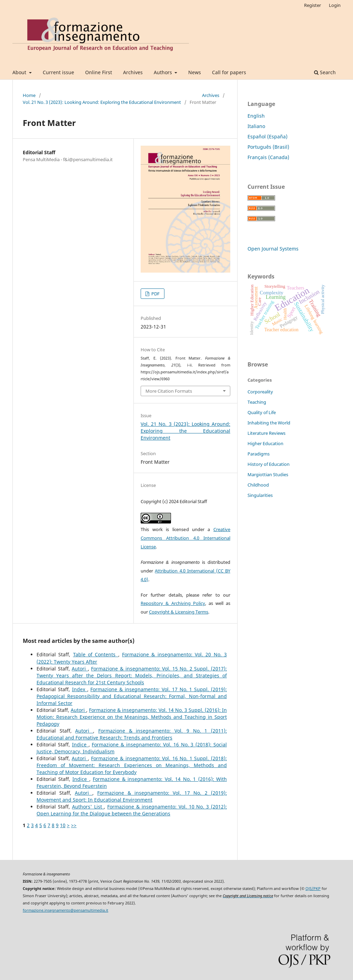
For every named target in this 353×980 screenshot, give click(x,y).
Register (312, 5)
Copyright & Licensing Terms (179, 612)
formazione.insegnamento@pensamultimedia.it (65, 910)
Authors (164, 72)
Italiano (256, 126)
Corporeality (260, 392)
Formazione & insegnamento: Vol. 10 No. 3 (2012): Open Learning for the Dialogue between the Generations (132, 810)
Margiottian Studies (268, 474)
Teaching (257, 402)
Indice (80, 744)
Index (80, 689)
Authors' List (88, 807)
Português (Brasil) (268, 147)
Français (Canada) (268, 157)
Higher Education (265, 443)
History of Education (269, 464)
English (256, 116)
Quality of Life (262, 412)
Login (335, 5)
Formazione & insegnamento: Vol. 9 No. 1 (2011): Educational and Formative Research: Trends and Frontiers (132, 734)
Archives (133, 72)
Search (325, 72)
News (195, 72)
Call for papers (229, 72)
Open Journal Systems (273, 249)
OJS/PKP (313, 889)
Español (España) (268, 136)
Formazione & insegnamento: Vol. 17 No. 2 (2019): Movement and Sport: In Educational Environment (132, 796)
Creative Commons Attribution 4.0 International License (185, 538)
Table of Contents (96, 654)
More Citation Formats (169, 391)
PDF (155, 294)
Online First (99, 72)
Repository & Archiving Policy (173, 603)
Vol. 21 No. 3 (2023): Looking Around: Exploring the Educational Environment (102, 102)
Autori (80, 669)
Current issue (58, 72)
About (20, 72)
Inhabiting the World (269, 423)
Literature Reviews (266, 433)
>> (74, 825)
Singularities (260, 495)
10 (63, 825)
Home (29, 95)
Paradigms (259, 454)
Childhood (258, 485)
